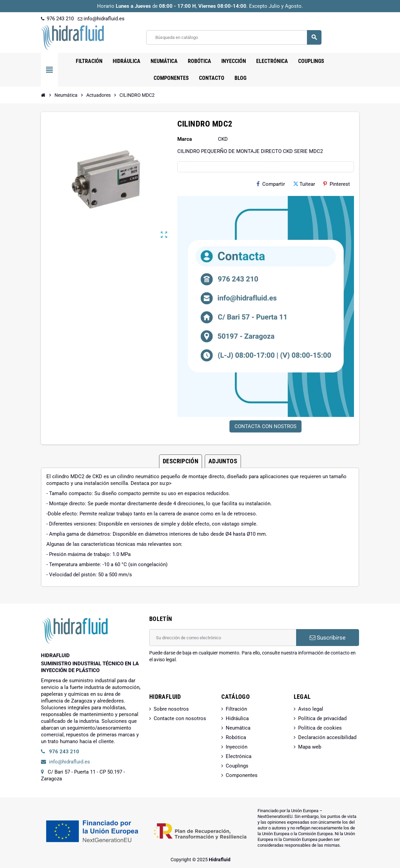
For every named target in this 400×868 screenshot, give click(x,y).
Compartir (271, 184)
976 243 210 (57, 19)
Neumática (238, 728)
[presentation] (201, 680)
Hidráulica (237, 718)
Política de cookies (320, 728)
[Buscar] (234, 37)
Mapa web (310, 747)
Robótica (236, 737)
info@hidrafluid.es (101, 19)
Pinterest (337, 184)
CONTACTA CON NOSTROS (265, 426)
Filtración (236, 709)
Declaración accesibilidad (327, 737)
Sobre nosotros (171, 709)
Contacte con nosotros (180, 718)
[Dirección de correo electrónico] (223, 638)
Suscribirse (328, 638)
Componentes (242, 775)
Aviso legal (311, 709)
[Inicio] (43, 95)
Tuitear (304, 184)
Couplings (237, 766)
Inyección (237, 747)
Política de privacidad (322, 718)
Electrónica (239, 756)
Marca (185, 139)
